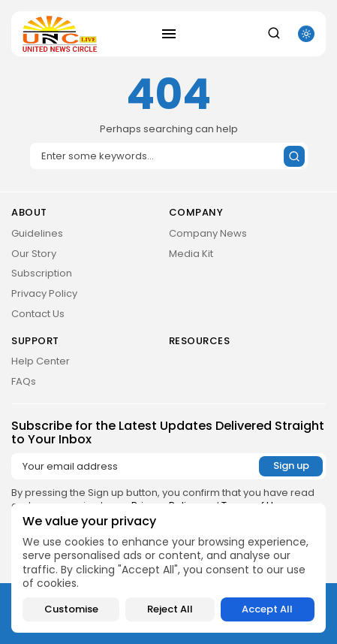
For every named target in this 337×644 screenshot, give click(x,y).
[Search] (169, 156)
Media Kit (191, 254)
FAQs (24, 381)
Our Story (34, 254)
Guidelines (37, 233)
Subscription (42, 273)
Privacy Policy (44, 293)
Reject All (170, 609)
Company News (208, 233)
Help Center (41, 361)
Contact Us (38, 314)
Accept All (267, 609)
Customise (71, 609)
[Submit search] (294, 156)
